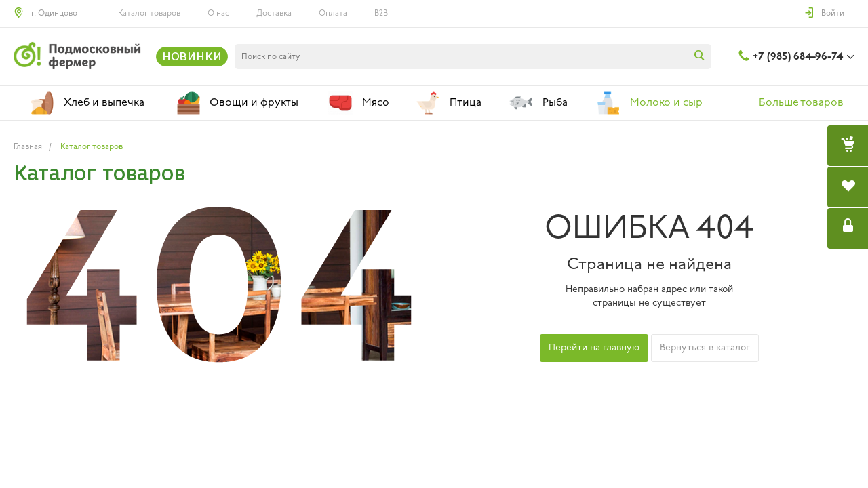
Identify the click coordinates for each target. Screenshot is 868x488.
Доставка (274, 14)
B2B (381, 14)
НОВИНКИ (192, 56)
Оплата (333, 14)
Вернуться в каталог (705, 348)
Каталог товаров (149, 14)
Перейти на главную (594, 348)
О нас (218, 14)
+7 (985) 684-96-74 (798, 57)
